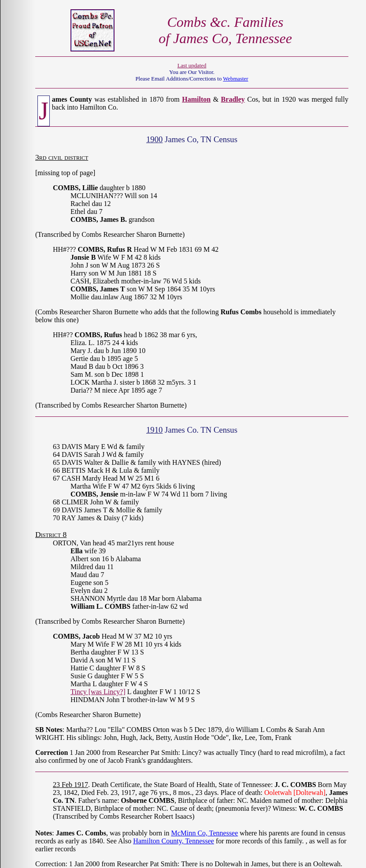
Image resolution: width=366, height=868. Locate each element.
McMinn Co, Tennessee (204, 833)
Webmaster (235, 79)
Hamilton (196, 99)
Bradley (233, 99)
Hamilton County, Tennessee (174, 841)
